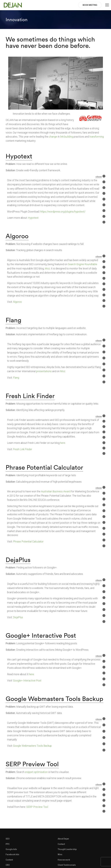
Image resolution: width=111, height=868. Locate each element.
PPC (8, 844)
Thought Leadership (67, 849)
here (63, 443)
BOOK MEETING (90, 5)
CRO (8, 865)
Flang (13, 320)
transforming (97, 137)
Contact (61, 844)
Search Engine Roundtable (83, 264)
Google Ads (11, 849)
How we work (64, 860)
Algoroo (17, 236)
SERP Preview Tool (32, 764)
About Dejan (63, 839)
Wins (60, 854)
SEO (8, 839)
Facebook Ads (12, 854)
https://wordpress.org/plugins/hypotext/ (63, 212)
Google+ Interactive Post (41, 635)
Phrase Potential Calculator (44, 467)
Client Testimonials (67, 865)
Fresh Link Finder (30, 396)
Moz (47, 268)
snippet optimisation (36, 772)
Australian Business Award (56, 491)
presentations (44, 371)
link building (67, 137)
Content (9, 860)
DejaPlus (18, 560)
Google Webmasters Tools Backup (54, 699)
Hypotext (19, 156)
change (53, 137)
